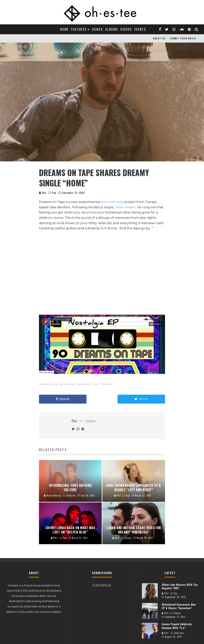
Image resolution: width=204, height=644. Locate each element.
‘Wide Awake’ (125, 207)
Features (79, 29)
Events (140, 29)
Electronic (179, 633)
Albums (112, 29)
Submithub (102, 585)
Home (64, 29)
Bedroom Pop (49, 384)
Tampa (107, 384)
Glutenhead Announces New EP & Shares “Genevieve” (179, 606)
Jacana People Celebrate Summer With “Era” (177, 626)
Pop (54, 193)
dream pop (68, 384)
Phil (43, 193)
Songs (97, 29)
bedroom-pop (112, 202)
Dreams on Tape (89, 384)
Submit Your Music (183, 38)
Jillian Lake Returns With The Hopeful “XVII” (180, 586)
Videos (126, 29)
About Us (159, 38)
